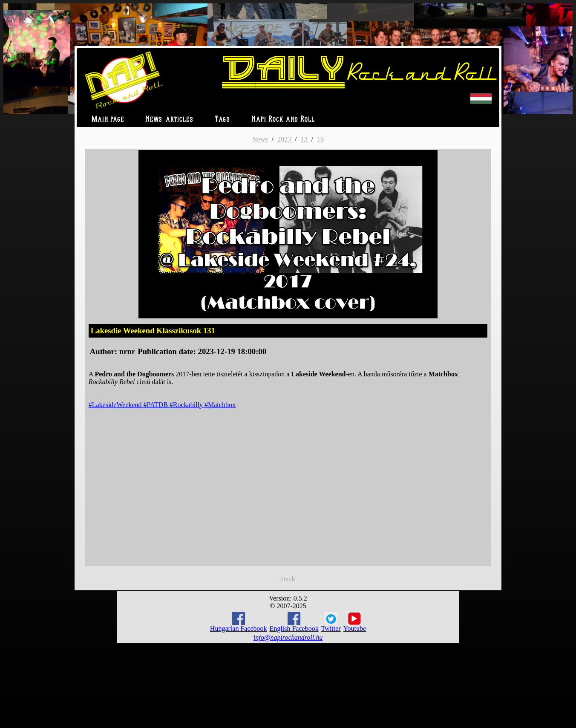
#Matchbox (220, 405)
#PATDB (157, 405)
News (260, 139)
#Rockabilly (187, 405)
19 (320, 139)
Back (288, 579)
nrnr (127, 351)
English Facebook (294, 622)
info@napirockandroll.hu (288, 637)
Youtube (355, 622)
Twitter (331, 622)
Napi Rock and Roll (283, 120)
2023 (285, 139)
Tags (222, 120)
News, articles (169, 120)
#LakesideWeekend (116, 405)
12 (305, 139)
